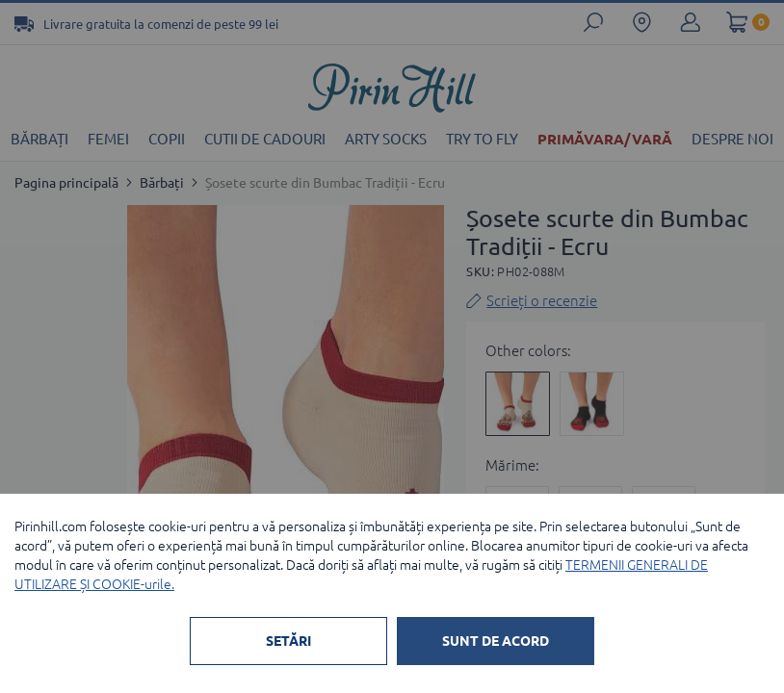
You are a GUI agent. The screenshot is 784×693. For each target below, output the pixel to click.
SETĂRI (288, 641)
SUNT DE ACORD (496, 641)
